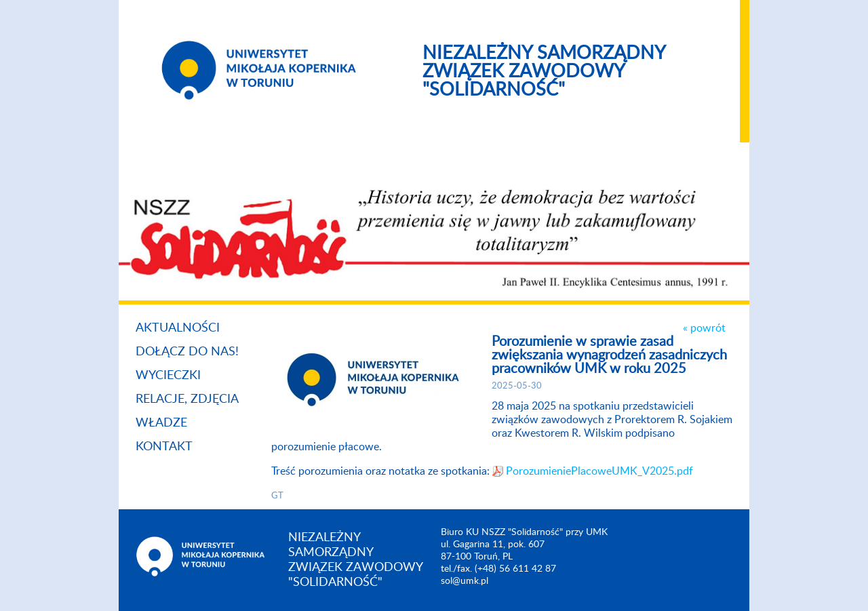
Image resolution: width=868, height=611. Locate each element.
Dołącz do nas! (187, 352)
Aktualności (178, 328)
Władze (161, 423)
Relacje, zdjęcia (187, 399)
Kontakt (164, 447)
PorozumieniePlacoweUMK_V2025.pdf (599, 471)
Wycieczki (168, 376)
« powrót (704, 328)
